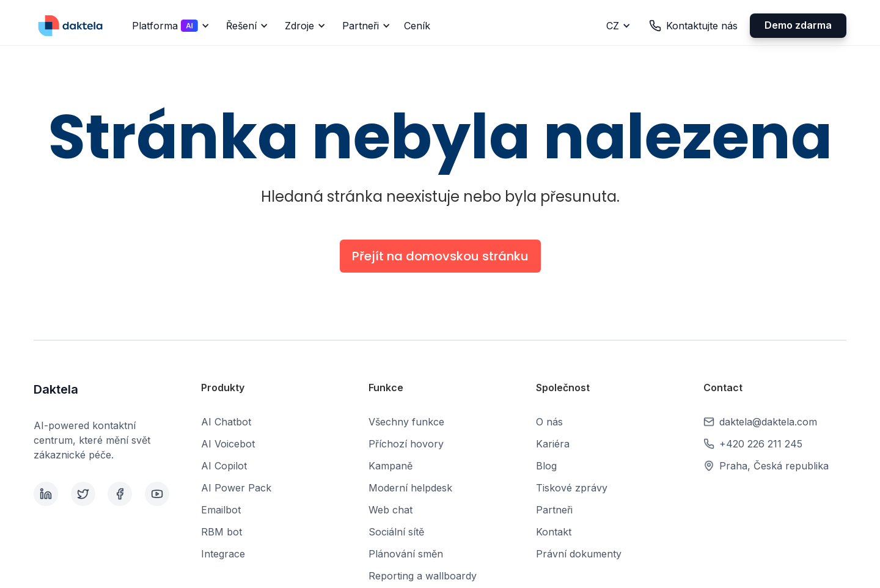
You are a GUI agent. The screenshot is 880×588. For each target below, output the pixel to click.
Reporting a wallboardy (423, 576)
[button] (169, 26)
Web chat (391, 510)
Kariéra (553, 444)
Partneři (554, 510)
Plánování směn (406, 554)
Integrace (223, 554)
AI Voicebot (228, 444)
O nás (549, 422)
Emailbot (221, 510)
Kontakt (554, 532)
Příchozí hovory (406, 444)
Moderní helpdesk (410, 488)
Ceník (417, 26)
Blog (546, 466)
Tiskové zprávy (572, 488)
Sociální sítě (396, 532)
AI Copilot (224, 466)
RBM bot (222, 532)
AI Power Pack (236, 488)
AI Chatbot (226, 422)
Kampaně (391, 466)
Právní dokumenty (579, 554)
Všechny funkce (406, 422)
